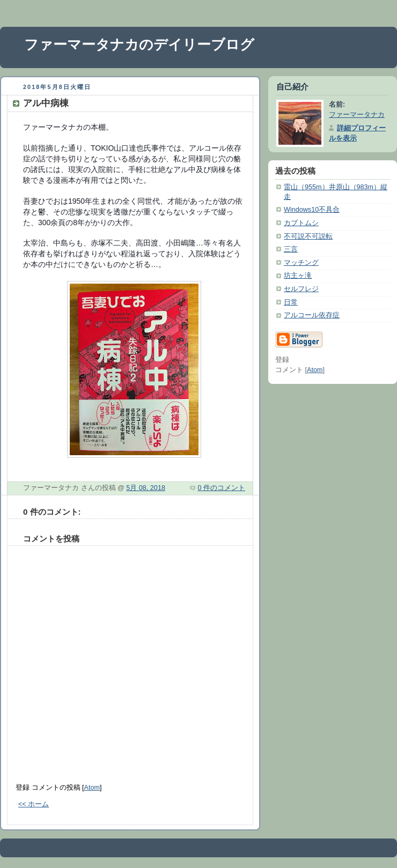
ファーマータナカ (357, 115)
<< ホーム (34, 804)
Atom (92, 788)
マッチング (301, 263)
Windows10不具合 (312, 210)
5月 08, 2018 (146, 488)
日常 (291, 302)
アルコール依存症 (312, 315)
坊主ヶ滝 (298, 276)
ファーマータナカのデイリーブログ (139, 44)
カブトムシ (301, 223)
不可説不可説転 (308, 236)
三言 (291, 249)
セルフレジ (301, 289)
